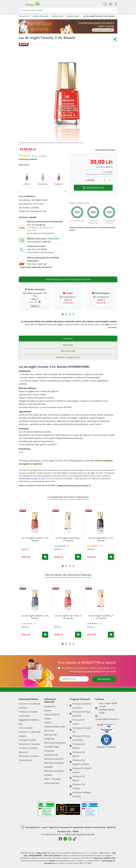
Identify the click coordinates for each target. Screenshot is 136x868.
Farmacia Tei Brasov (77, 778)
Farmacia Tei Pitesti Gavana (81, 770)
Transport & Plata (27, 740)
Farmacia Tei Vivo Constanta (80, 738)
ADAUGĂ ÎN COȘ (93, 188)
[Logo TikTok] (75, 839)
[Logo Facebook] (60, 839)
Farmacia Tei (24, 16)
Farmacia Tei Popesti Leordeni (79, 762)
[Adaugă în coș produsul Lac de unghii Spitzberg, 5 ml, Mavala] (78, 557)
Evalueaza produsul (28, 159)
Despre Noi (50, 706)
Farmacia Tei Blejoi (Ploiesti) (80, 794)
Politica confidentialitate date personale (55, 726)
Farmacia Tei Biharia (77, 754)
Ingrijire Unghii (73, 16)
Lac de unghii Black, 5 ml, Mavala (101, 539)
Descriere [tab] (68, 338)
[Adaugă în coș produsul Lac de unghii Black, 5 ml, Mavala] (111, 557)
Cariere (48, 710)
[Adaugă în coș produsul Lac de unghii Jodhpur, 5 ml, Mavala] (45, 635)
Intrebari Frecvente (28, 748)
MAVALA (30, 196)
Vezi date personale (93, 671)
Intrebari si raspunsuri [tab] (68, 357)
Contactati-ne (25, 760)
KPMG (76, 831)
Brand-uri (23, 752)
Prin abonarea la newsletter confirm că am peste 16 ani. (89, 668)
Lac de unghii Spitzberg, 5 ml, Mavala (68, 539)
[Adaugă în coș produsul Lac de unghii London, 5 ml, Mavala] (45, 557)
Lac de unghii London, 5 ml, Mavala (35, 539)
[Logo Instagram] (70, 839)
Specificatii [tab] (68, 345)
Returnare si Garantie (29, 744)
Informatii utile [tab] (68, 351)
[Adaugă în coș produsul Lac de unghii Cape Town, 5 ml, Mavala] (78, 635)
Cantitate (90, 180)
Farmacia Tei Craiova (77, 786)
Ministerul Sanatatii (54, 759)
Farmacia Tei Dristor (77, 722)
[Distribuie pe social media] (115, 39)
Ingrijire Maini (57, 16)
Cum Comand (26, 728)
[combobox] (68, 10)
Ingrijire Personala (41, 16)
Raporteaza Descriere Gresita (74, 486)
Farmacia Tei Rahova (77, 746)
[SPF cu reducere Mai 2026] (68, 26)
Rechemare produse (29, 756)
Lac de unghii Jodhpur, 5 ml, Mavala (35, 617)
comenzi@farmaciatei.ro (107, 719)
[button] (63, 314)
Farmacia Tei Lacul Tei (80, 730)
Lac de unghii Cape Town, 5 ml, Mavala (68, 617)
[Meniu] (21, 4)
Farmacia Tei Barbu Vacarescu (81, 706)
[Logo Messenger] (65, 839)
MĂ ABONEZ (104, 679)
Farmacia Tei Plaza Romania (80, 714)
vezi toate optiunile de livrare (35, 267)
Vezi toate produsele (105, 149)
